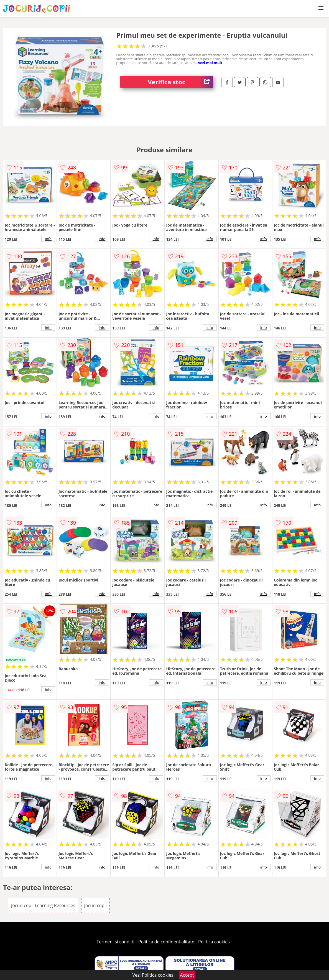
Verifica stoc (180, 82)
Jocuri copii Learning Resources (43, 905)
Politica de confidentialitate (166, 942)
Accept (187, 975)
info (48, 239)
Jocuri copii (95, 905)
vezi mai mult (210, 63)
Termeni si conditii (115, 942)
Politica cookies (214, 942)
